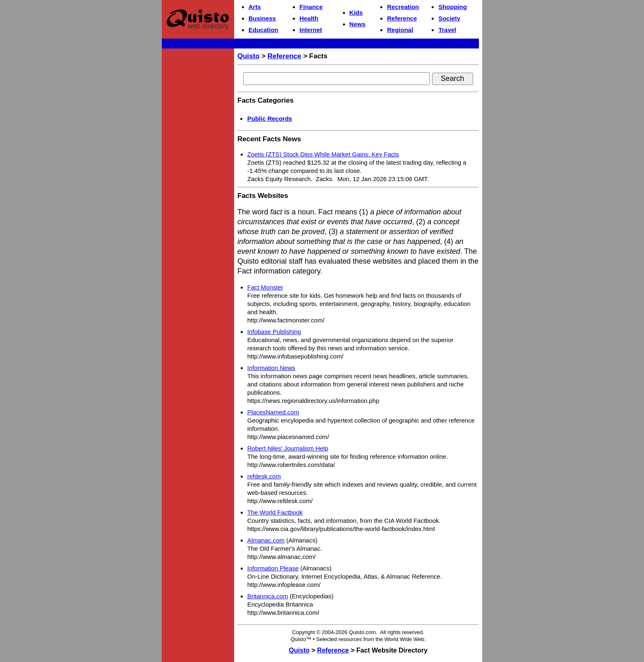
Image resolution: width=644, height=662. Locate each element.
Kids (356, 13)
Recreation (403, 7)
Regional (400, 30)
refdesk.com (264, 476)
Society (449, 18)
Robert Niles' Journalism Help (288, 448)
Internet (311, 30)
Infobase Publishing (274, 332)
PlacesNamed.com (273, 412)
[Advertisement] (198, 175)
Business (262, 18)
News (358, 24)
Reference (402, 18)
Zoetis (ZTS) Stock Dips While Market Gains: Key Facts (323, 154)
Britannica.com (268, 596)
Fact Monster (265, 287)
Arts (255, 7)
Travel (447, 30)
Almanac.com (266, 540)
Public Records (270, 118)
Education (263, 30)
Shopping (452, 7)
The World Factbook (275, 512)
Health (309, 18)
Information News (271, 368)
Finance (311, 7)
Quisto (248, 56)
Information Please (273, 568)
